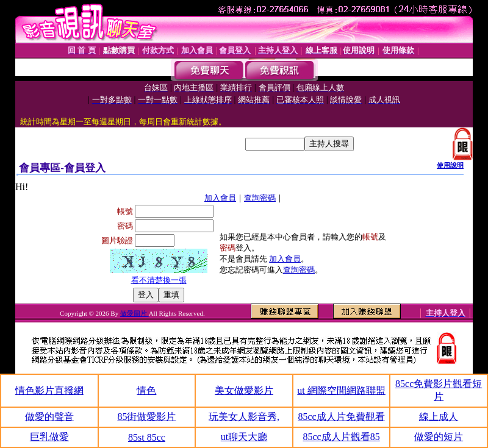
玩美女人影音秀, (244, 417)
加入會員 (220, 198)
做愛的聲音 (49, 417)
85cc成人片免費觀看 (341, 417)
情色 (146, 390)
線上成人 (439, 417)
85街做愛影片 (146, 417)
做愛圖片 (135, 313)
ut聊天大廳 (244, 437)
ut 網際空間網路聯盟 (341, 390)
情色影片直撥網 (49, 390)
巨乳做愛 (49, 437)
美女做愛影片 (244, 390)
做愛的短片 (439, 437)
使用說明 (450, 165)
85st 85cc (147, 437)
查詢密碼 (260, 198)
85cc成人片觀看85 (341, 437)
